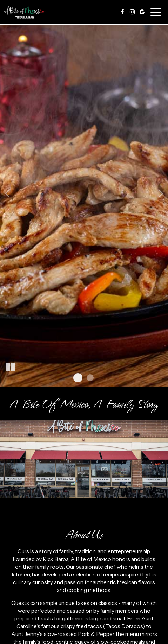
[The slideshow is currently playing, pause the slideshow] (11, 367)
